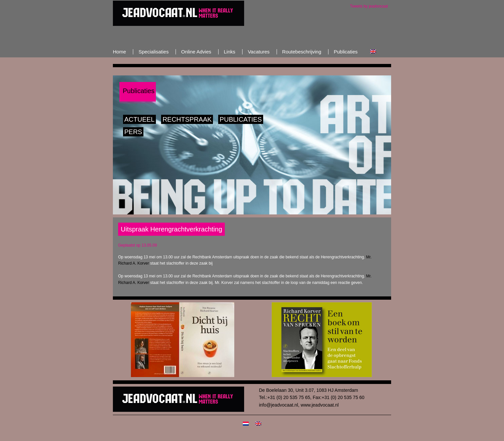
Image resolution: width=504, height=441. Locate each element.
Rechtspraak (187, 119)
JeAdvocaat (178, 13)
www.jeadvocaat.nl (320, 405)
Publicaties (241, 119)
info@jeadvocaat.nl (278, 405)
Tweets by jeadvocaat (369, 6)
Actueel (139, 119)
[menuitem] (373, 52)
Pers (133, 132)
